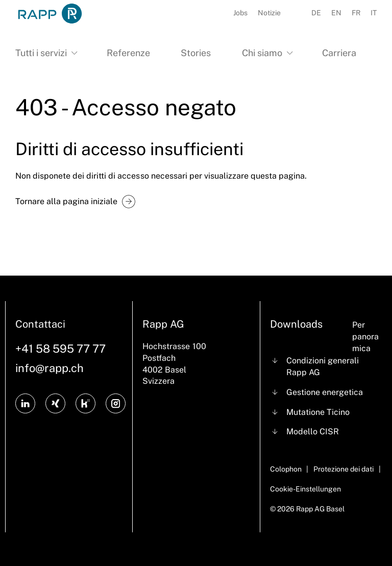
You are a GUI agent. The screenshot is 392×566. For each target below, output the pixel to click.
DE (316, 13)
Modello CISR (313, 432)
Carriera (339, 53)
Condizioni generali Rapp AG (323, 366)
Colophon (286, 469)
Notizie (269, 13)
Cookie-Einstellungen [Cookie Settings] (305, 489)
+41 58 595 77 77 (60, 349)
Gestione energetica (325, 392)
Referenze (128, 53)
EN (336, 13)
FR (356, 13)
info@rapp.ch (50, 368)
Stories (196, 53)
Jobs (240, 13)
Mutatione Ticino (318, 412)
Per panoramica (365, 337)
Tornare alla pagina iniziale (66, 201)
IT (374, 13)
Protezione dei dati (344, 469)
